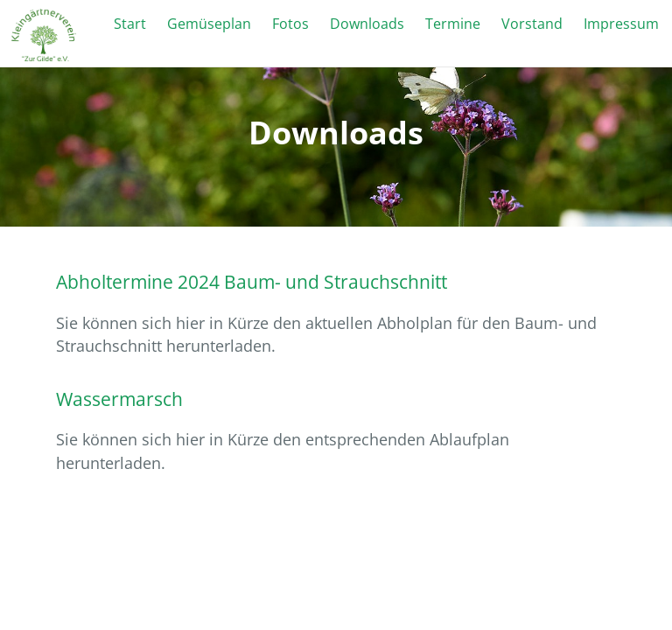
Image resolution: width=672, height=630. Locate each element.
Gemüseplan (209, 24)
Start (130, 24)
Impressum (621, 24)
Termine (453, 24)
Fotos (290, 24)
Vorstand (532, 24)
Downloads (367, 24)
